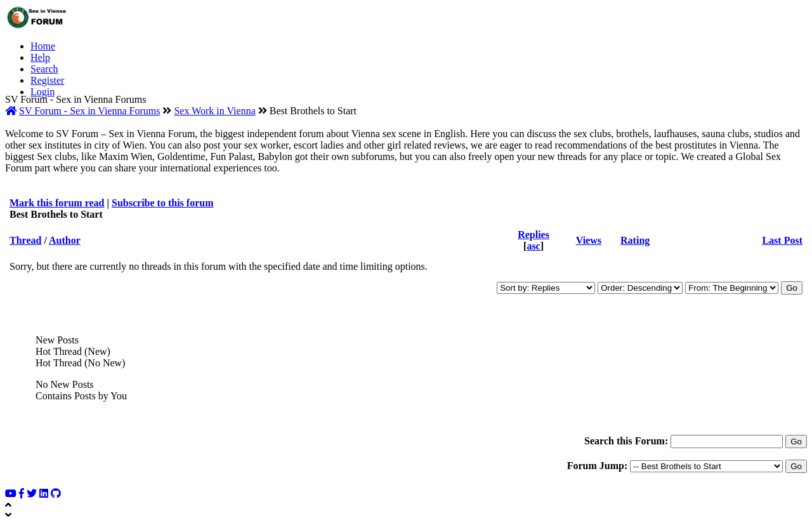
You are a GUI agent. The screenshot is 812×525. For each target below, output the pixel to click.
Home (43, 46)
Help (40, 57)
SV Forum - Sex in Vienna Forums (89, 111)
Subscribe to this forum (162, 203)
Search (44, 69)
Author (65, 240)
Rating (635, 240)
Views (589, 240)
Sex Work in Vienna (214, 111)
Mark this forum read (57, 203)
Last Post (782, 240)
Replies (534, 235)
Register (47, 80)
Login (43, 92)
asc (533, 246)
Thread (25, 240)
